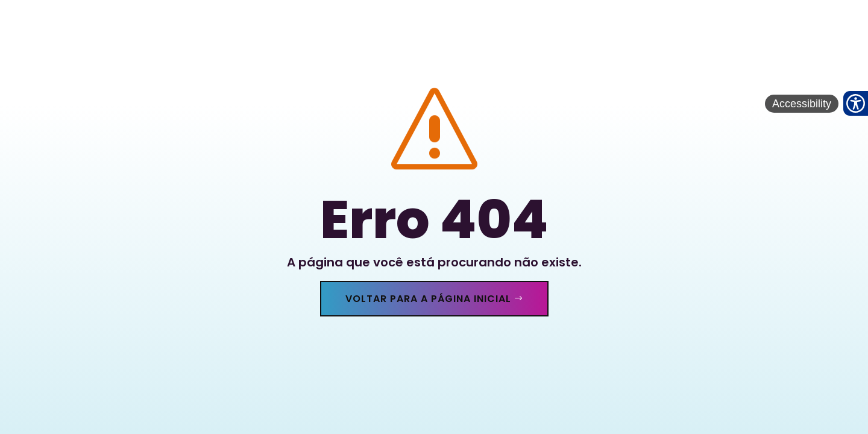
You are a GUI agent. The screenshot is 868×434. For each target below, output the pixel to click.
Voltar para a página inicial (428, 299)
